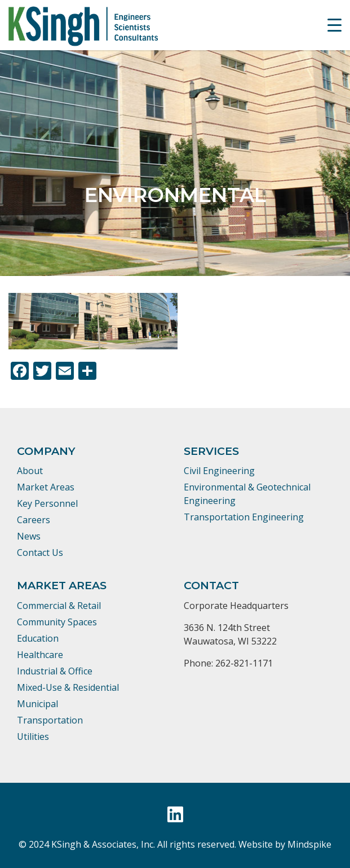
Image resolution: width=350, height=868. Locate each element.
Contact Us (40, 553)
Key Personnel (47, 503)
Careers (34, 520)
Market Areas (46, 487)
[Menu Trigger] (335, 25)
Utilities (33, 737)
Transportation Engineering (244, 517)
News (29, 536)
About (30, 471)
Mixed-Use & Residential (68, 687)
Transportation (50, 720)
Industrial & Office (55, 671)
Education (38, 638)
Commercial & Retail (59, 606)
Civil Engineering (219, 471)
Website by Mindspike (285, 844)
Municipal (37, 704)
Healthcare (40, 655)
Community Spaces (57, 622)
